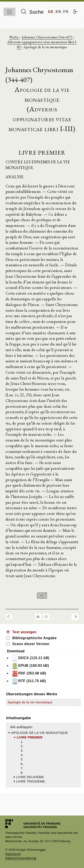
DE (51, 12)
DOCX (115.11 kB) (31, 658)
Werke (14, 37)
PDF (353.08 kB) (29, 674)
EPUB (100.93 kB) (30, 666)
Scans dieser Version (31, 644)
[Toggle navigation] (9, 12)
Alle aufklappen (21, 727)
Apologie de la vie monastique (30, 702)
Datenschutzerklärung (21, 858)
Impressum (13, 854)
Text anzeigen (24, 632)
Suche (32, 12)
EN (58, 12)
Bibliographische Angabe (35, 638)
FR (66, 12)
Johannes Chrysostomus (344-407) (48, 37)
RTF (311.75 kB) (29, 681)
